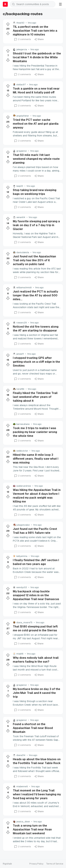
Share (39, 39)
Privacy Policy (36, 864)
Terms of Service (55, 864)
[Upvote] (8, 24)
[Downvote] (8, 33)
